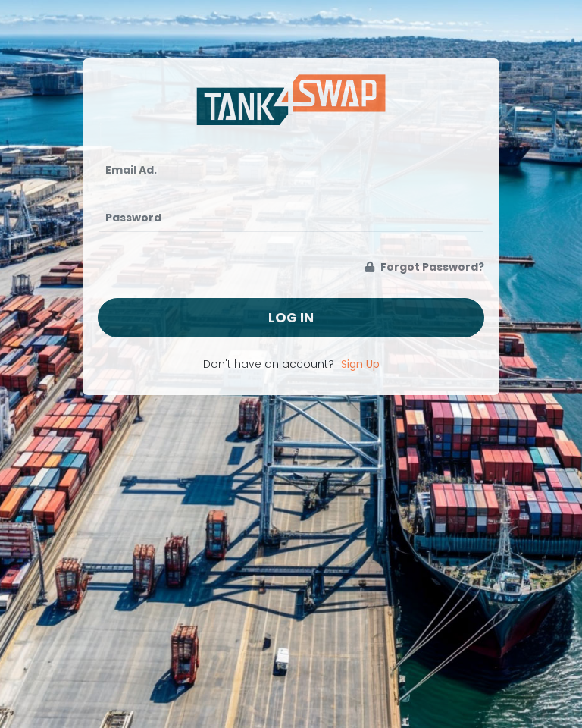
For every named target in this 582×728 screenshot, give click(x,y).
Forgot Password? (425, 267)
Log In (291, 318)
